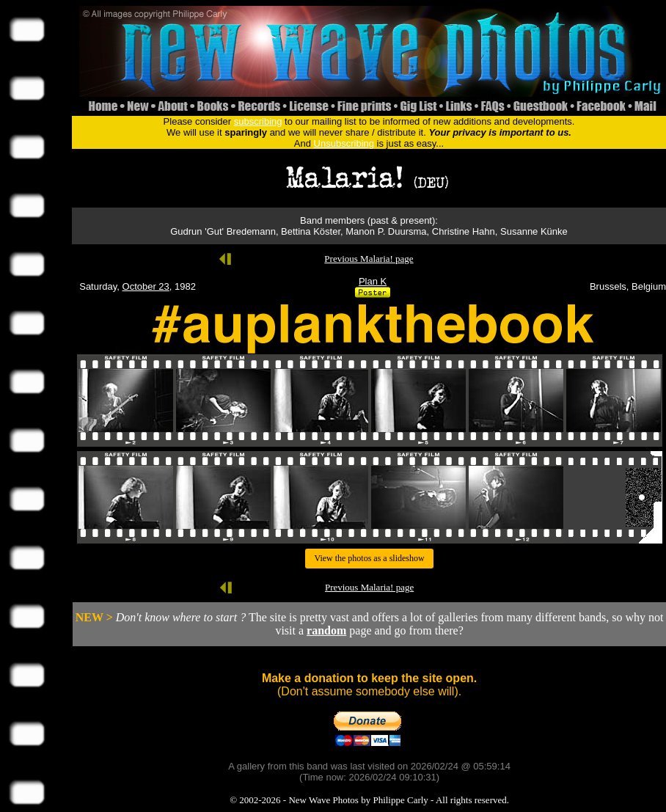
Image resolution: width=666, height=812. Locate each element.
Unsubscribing (344, 143)
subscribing (258, 121)
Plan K (373, 281)
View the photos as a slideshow (369, 558)
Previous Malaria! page (369, 259)
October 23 (146, 286)
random (326, 630)
